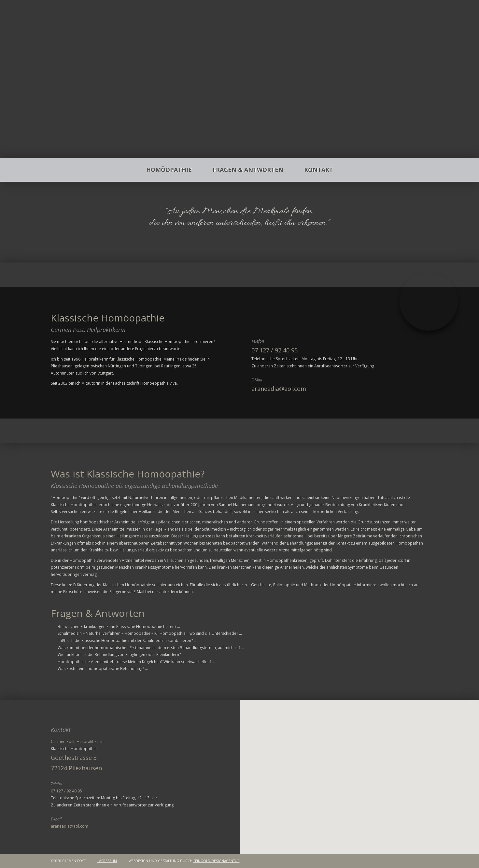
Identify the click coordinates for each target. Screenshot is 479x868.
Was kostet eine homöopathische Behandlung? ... (103, 669)
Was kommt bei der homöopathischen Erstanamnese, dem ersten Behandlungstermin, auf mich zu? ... (151, 648)
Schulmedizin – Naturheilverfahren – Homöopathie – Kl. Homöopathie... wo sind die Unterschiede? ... (150, 633)
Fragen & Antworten (248, 170)
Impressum (107, 861)
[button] (359, 765)
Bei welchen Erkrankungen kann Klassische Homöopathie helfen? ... (119, 626)
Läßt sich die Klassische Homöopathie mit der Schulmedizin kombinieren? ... (127, 640)
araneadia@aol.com (279, 389)
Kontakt (319, 170)
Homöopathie (169, 170)
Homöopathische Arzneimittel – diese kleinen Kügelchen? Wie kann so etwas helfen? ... (136, 662)
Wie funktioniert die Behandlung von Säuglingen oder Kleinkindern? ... (121, 655)
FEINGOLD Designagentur (217, 861)
